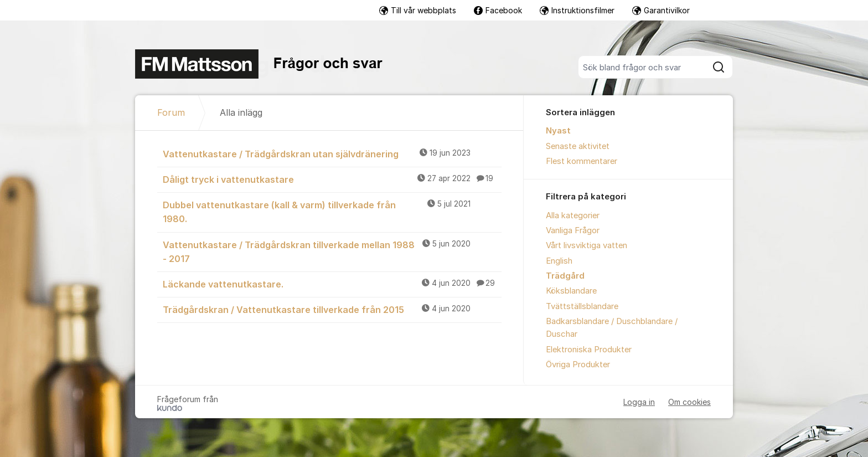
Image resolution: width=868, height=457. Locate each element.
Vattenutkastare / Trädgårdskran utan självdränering (332, 153)
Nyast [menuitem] (558, 131)
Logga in (639, 402)
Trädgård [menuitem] (565, 276)
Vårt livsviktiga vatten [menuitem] (587, 245)
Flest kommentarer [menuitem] (582, 161)
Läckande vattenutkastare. (332, 284)
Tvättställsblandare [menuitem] (582, 306)
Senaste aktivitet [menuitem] (578, 146)
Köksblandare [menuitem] (571, 291)
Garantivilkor (661, 10)
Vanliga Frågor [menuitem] (573, 230)
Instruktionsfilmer (577, 10)
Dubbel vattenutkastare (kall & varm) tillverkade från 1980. (332, 211)
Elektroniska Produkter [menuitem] (589, 350)
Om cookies (689, 402)
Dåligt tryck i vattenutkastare (332, 179)
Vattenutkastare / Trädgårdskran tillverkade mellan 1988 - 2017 (332, 251)
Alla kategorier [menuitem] (573, 215)
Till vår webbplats (418, 10)
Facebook (498, 10)
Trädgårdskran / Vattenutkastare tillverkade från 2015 (332, 309)
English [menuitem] (559, 261)
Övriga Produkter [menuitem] (578, 364)
